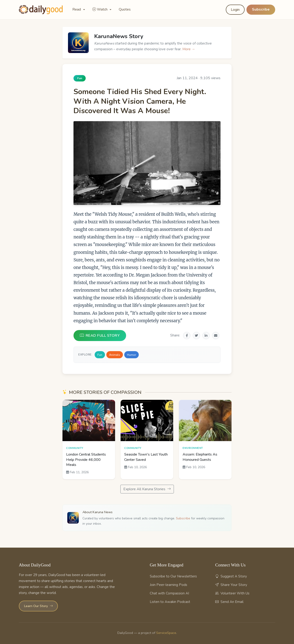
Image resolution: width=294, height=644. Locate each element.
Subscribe (261, 9)
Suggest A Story (231, 576)
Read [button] (77, 9)
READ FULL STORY (100, 336)
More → (189, 49)
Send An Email (229, 602)
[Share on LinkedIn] (206, 336)
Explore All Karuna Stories (147, 489)
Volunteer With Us (232, 593)
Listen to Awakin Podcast (170, 602)
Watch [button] (100, 9)
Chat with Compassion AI (169, 593)
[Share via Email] (216, 336)
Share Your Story (231, 585)
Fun (100, 355)
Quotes (125, 9)
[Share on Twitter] (196, 336)
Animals (115, 355)
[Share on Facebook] (187, 336)
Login (235, 10)
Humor (131, 355)
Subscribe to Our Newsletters (173, 576)
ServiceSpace (166, 633)
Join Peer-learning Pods (168, 585)
